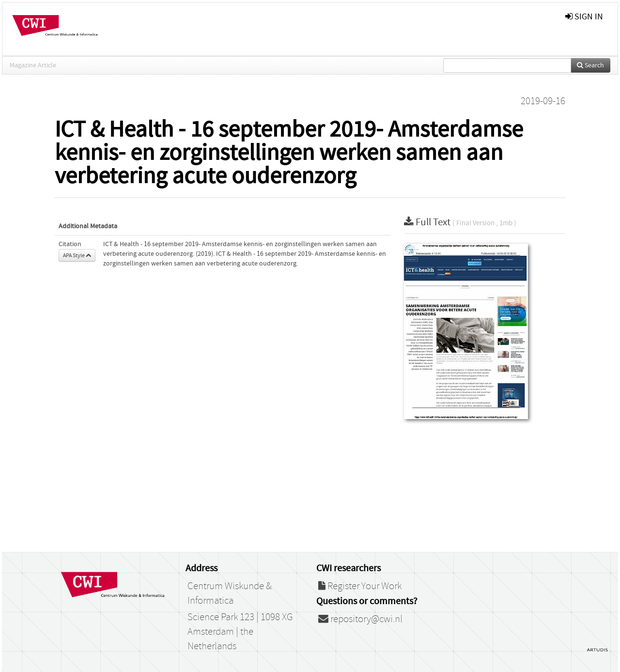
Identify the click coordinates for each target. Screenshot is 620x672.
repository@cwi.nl (360, 619)
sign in (584, 17)
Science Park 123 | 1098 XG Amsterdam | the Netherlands (240, 632)
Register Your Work (360, 586)
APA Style (77, 255)
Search (590, 65)
